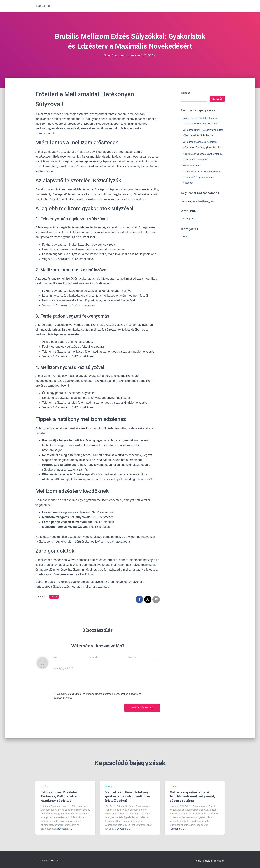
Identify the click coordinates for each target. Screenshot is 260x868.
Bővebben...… (65, 829)
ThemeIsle (219, 861)
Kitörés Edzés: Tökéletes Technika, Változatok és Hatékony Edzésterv (59, 796)
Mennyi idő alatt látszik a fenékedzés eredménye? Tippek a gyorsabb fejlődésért (202, 177)
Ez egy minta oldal (48, 860)
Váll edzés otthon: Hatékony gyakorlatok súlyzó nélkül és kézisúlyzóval (128, 796)
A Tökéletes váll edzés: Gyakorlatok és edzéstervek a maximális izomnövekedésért (203, 159)
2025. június (189, 219)
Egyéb (54, 597)
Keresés (186, 93)
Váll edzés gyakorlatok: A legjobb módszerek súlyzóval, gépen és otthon (192, 796)
